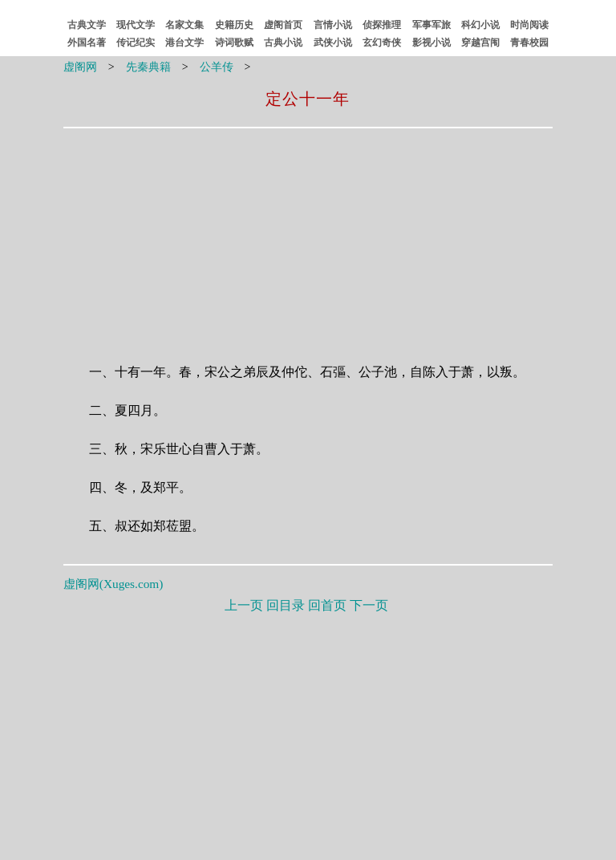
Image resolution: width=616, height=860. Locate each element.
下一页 (369, 605)
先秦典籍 (148, 67)
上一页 (244, 605)
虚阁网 (80, 67)
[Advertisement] (206, 235)
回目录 (286, 605)
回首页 (327, 605)
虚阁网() (113, 584)
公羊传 (217, 67)
